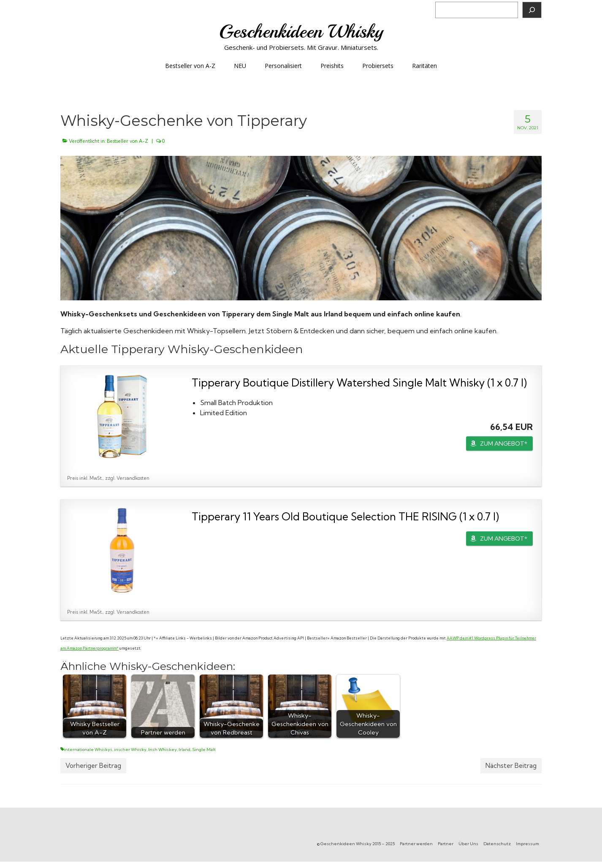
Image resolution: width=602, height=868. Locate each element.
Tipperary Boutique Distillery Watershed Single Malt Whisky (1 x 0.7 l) (359, 382)
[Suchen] (532, 10)
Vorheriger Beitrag (93, 766)
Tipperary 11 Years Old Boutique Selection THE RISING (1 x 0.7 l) (345, 516)
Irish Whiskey (163, 750)
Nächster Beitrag (511, 766)
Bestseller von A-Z (127, 141)
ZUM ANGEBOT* (504, 444)
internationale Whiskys (88, 750)
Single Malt (204, 750)
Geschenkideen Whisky (301, 31)
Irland (184, 750)
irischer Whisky (130, 750)
